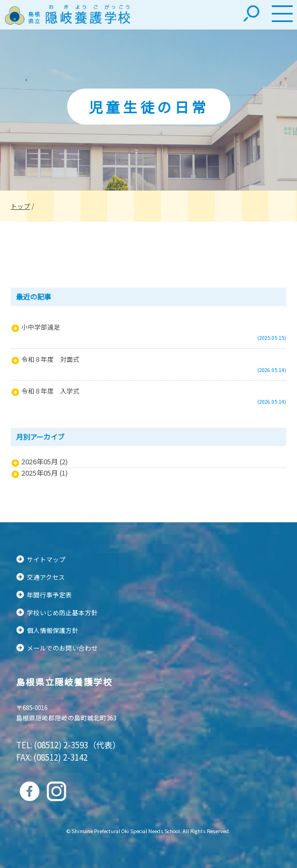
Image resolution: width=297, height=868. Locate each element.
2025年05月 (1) (45, 473)
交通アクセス (46, 577)
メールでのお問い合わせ (62, 648)
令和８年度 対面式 (50, 359)
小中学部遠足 (41, 327)
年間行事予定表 (49, 595)
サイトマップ (46, 559)
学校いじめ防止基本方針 (62, 612)
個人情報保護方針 (53, 630)
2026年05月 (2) (45, 462)
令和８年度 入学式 (50, 391)
